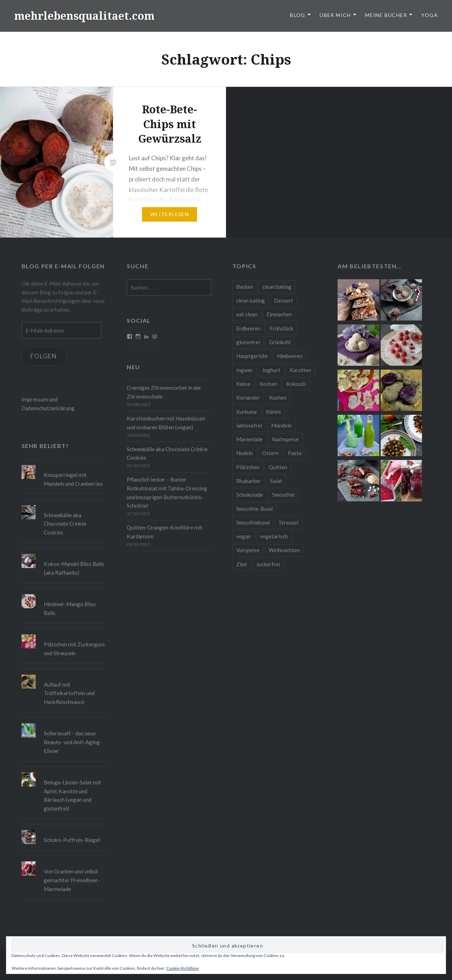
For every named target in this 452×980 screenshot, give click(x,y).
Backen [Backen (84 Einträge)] (245, 287)
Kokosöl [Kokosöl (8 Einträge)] (296, 384)
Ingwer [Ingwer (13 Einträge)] (245, 370)
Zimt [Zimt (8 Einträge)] (242, 564)
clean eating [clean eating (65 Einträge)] (251, 300)
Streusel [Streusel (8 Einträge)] (289, 522)
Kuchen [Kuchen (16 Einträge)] (278, 398)
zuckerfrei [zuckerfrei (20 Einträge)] (268, 564)
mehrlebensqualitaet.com (84, 16)
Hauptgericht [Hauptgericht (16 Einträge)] (252, 356)
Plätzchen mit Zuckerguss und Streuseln (74, 649)
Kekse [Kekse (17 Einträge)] (243, 384)
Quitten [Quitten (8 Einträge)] (278, 467)
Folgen (44, 356)
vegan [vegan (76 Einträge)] (243, 536)
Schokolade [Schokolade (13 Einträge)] (250, 495)
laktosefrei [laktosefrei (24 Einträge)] (249, 425)
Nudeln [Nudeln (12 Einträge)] (245, 453)
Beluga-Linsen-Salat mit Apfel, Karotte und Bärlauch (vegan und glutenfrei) (72, 795)
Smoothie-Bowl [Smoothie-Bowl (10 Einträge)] (254, 509)
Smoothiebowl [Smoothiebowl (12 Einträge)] (253, 522)
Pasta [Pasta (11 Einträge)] (295, 453)
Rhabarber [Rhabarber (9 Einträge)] (249, 481)
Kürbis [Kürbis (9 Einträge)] (273, 412)
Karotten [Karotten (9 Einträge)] (300, 370)
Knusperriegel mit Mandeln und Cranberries (73, 479)
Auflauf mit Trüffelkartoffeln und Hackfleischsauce (69, 693)
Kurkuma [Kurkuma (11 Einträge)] (246, 412)
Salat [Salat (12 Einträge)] (276, 481)
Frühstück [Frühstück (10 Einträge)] (281, 328)
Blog (298, 15)
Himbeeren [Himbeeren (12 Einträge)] (290, 356)
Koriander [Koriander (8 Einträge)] (248, 398)
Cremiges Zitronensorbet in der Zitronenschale (164, 392)
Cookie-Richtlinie (183, 968)
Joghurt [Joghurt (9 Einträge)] (271, 370)
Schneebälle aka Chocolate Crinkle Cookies (167, 453)
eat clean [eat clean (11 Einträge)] (247, 314)
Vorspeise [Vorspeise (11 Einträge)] (248, 550)
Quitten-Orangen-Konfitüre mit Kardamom (165, 532)
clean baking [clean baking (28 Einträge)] (277, 287)
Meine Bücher (386, 15)
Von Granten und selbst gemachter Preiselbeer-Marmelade (72, 880)
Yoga (430, 15)
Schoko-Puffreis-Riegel (72, 840)
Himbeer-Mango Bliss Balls (70, 608)
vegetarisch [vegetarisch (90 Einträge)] (274, 536)
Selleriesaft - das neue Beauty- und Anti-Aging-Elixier (73, 742)
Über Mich (335, 15)
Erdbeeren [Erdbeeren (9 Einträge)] (248, 328)
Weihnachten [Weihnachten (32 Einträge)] (284, 550)
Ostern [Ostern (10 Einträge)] (270, 453)
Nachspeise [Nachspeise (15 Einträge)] (285, 439)
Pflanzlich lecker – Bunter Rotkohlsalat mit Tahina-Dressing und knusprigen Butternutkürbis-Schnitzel (167, 492)
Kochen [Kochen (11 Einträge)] (268, 384)
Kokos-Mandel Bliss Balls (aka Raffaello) (74, 568)
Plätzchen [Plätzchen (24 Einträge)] (248, 467)
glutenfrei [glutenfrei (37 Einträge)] (248, 342)
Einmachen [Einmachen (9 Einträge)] (279, 314)
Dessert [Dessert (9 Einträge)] (284, 300)
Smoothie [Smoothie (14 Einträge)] (283, 495)
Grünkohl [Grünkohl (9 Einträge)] (280, 342)
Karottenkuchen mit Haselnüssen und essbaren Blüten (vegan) (166, 423)
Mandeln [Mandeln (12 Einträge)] (281, 425)
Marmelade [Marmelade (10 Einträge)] (249, 439)
